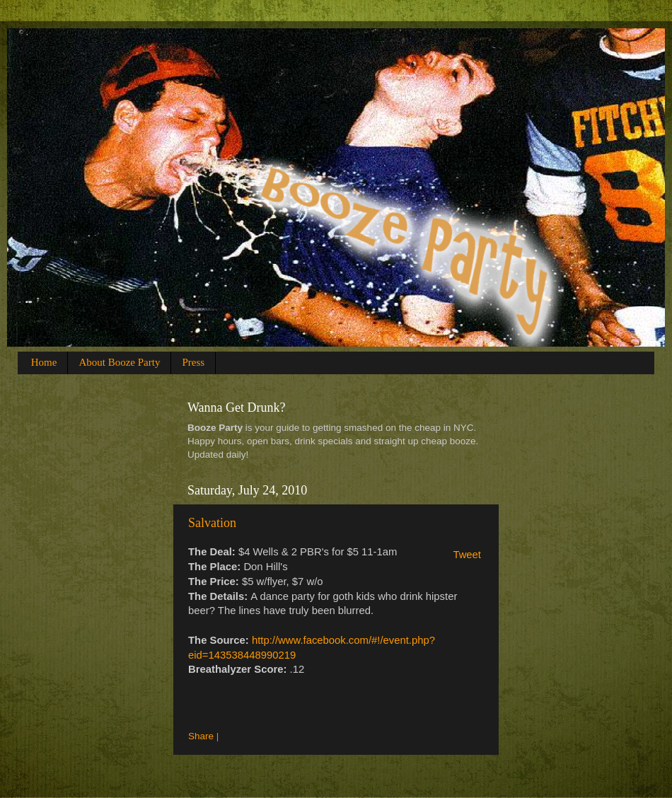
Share (201, 736)
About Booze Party (119, 362)
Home (44, 362)
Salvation (212, 523)
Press (193, 362)
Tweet (467, 555)
